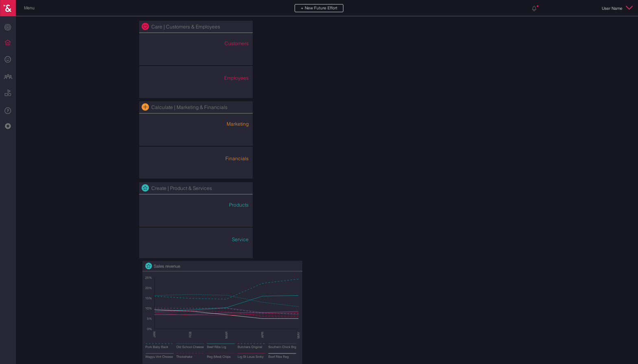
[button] (29, 8)
